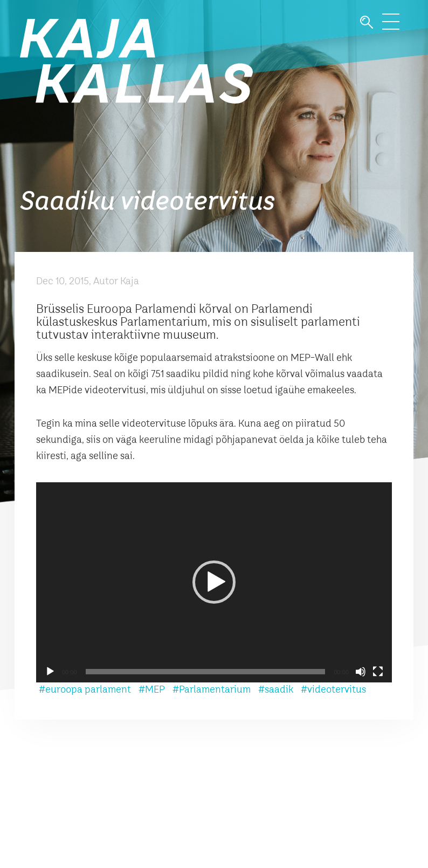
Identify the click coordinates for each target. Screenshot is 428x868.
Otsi (367, 22)
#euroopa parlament (85, 690)
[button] (214, 582)
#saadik (276, 690)
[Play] (50, 672)
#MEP (152, 690)
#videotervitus (333, 690)
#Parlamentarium (212, 690)
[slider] (206, 672)
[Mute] (361, 672)
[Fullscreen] (378, 672)
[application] (214, 582)
